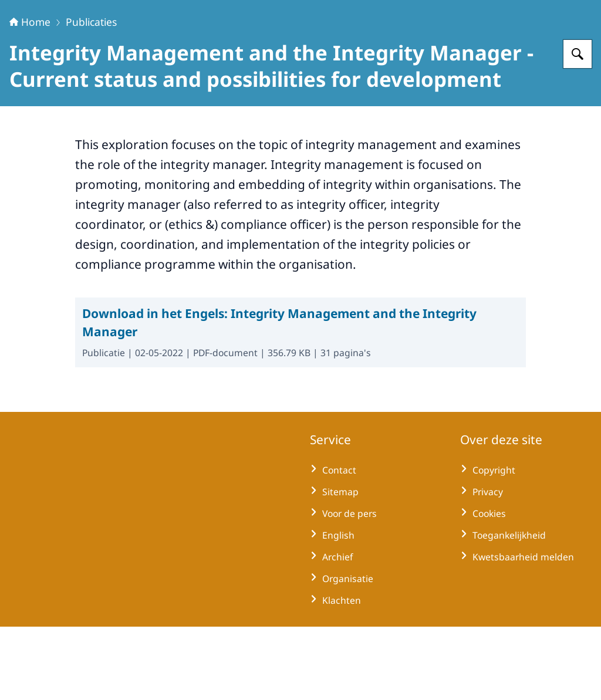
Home (30, 95)
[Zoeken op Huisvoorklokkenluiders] (578, 127)
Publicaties (91, 95)
